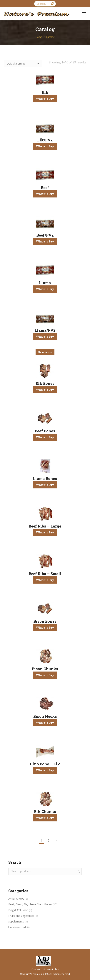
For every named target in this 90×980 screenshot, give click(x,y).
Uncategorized (17, 927)
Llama (45, 283)
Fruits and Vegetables (21, 916)
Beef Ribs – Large (45, 526)
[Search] (45, 4)
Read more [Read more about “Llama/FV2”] (45, 352)
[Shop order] (23, 64)
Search (78, 871)
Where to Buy (45, 99)
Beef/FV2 (45, 235)
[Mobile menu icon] (84, 14)
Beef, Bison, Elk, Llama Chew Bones (30, 904)
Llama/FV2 (45, 330)
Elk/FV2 (45, 140)
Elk (45, 92)
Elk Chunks (45, 811)
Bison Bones (45, 621)
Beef (45, 188)
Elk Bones (45, 383)
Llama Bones (45, 478)
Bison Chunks (45, 669)
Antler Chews (16, 899)
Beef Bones (45, 431)
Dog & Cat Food (18, 910)
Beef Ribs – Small (45, 574)
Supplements (16, 921)
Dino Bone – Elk (45, 764)
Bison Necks (45, 716)
